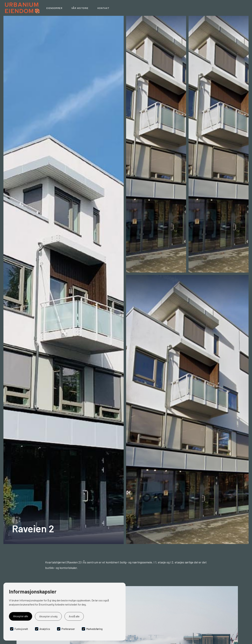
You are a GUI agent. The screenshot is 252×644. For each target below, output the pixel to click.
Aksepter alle (21, 616)
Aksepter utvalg (48, 616)
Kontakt (104, 8)
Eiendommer (54, 8)
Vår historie (80, 8)
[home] (22, 8)
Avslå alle (74, 616)
